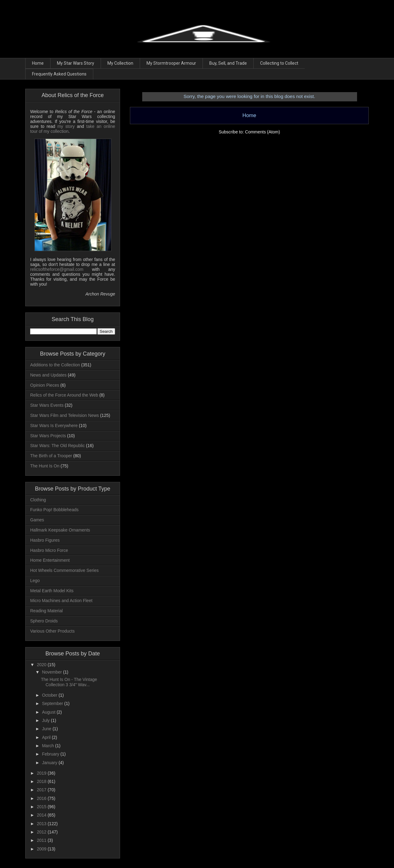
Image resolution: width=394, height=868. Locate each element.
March (48, 746)
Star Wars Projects (48, 436)
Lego (35, 581)
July (46, 720)
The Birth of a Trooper (51, 456)
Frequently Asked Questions (59, 74)
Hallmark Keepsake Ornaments (60, 530)
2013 (42, 824)
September (53, 703)
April (47, 737)
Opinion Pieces (45, 385)
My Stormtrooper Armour (171, 63)
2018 (42, 781)
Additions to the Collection (55, 365)
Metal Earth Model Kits (52, 591)
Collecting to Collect (279, 63)
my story (66, 126)
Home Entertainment (50, 560)
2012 (42, 832)
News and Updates (48, 375)
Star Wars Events (47, 405)
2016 (42, 798)
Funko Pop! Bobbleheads (54, 510)
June (47, 729)
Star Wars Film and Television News (64, 415)
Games (37, 520)
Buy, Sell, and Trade (228, 63)
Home (38, 63)
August (49, 712)
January (50, 763)
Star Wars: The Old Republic (57, 446)
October (50, 695)
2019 (42, 773)
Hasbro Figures (45, 540)
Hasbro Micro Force (49, 550)
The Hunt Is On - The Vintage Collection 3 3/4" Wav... (69, 682)
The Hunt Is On (45, 466)
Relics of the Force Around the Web (64, 395)
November (52, 672)
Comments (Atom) (263, 132)
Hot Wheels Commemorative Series (64, 570)
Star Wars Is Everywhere (54, 426)
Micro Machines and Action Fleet (61, 601)
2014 (42, 815)
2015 (42, 807)
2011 (42, 840)
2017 (42, 790)
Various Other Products (52, 631)
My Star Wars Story (76, 63)
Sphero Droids (44, 621)
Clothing (38, 500)
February (51, 754)
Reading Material (46, 611)
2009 (42, 849)
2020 (42, 665)
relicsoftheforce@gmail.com (57, 269)
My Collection (120, 63)
